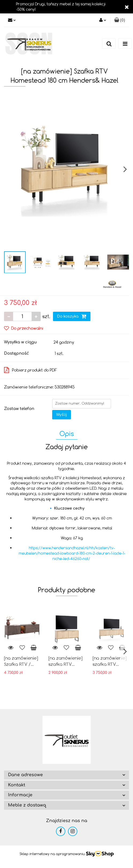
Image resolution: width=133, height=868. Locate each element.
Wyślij (62, 415)
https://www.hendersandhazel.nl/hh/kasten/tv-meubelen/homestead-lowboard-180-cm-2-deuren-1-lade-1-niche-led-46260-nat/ (72, 553)
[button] (120, 20)
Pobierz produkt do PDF (31, 370)
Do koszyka (72, 316)
